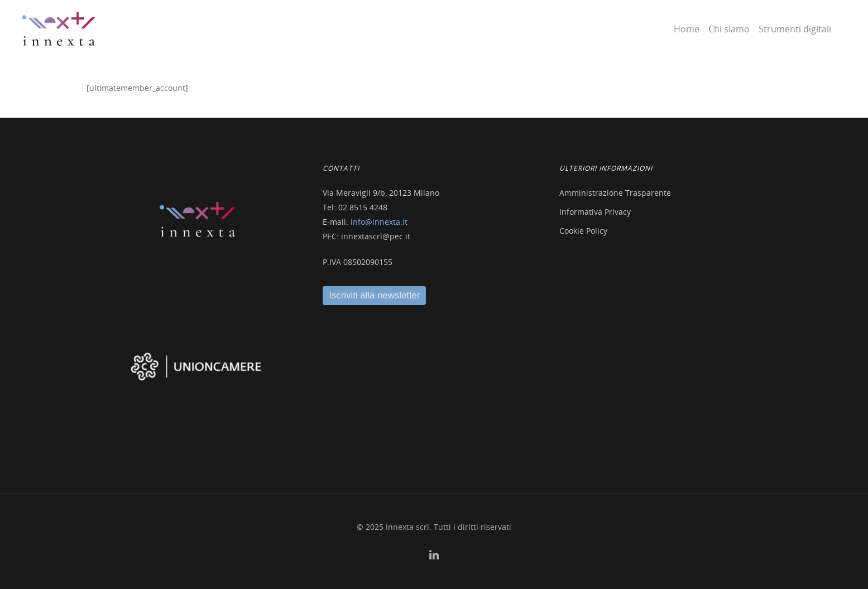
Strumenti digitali (795, 29)
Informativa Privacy (595, 212)
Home (687, 29)
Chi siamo (729, 29)
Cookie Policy (583, 231)
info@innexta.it (379, 222)
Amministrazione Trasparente (615, 193)
